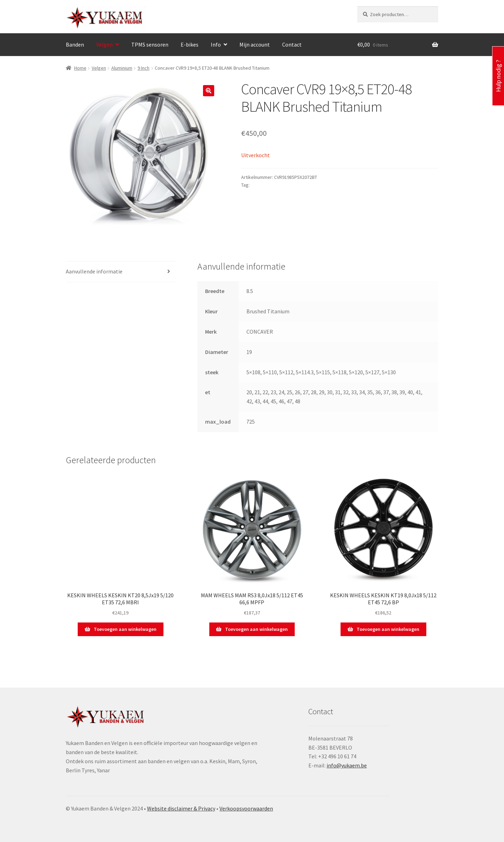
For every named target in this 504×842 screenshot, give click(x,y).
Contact (292, 44)
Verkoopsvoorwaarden (246, 808)
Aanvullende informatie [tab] (94, 271)
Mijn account (255, 44)
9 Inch (143, 68)
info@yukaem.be (347, 765)
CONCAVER (262, 185)
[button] (209, 91)
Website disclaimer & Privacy (181, 808)
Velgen (104, 44)
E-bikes (190, 44)
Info (216, 44)
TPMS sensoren (150, 44)
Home (80, 68)
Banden (75, 44)
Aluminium (122, 68)
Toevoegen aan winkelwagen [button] (125, 629)
